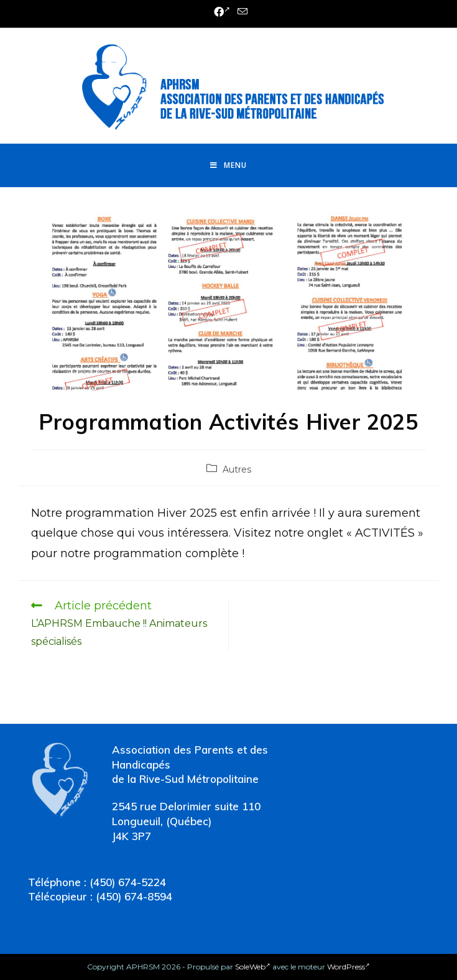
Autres (237, 469)
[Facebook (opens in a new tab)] (222, 12)
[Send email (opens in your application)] (241, 12)
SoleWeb (253, 967)
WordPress (349, 967)
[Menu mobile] (228, 165)
